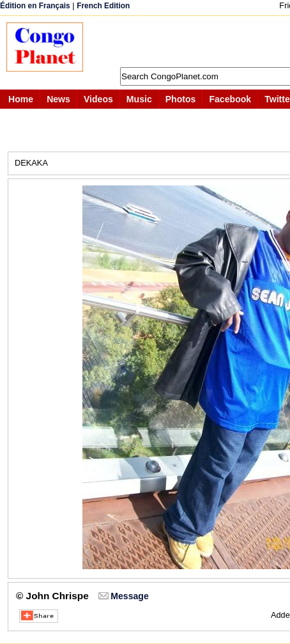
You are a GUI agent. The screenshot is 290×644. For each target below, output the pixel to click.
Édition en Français (35, 6)
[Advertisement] (193, 42)
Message (129, 596)
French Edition (103, 6)
